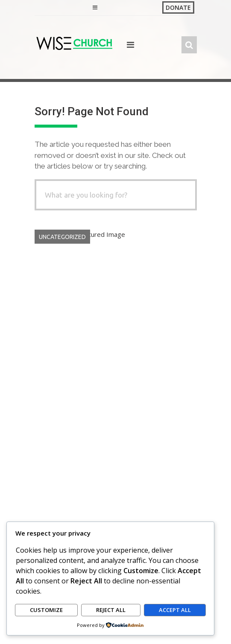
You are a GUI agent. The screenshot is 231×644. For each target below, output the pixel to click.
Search (44, 449)
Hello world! (59, 352)
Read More (180, 409)
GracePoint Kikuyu (132, 363)
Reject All (111, 610)
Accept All (175, 610)
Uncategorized (62, 237)
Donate (178, 7)
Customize (46, 610)
